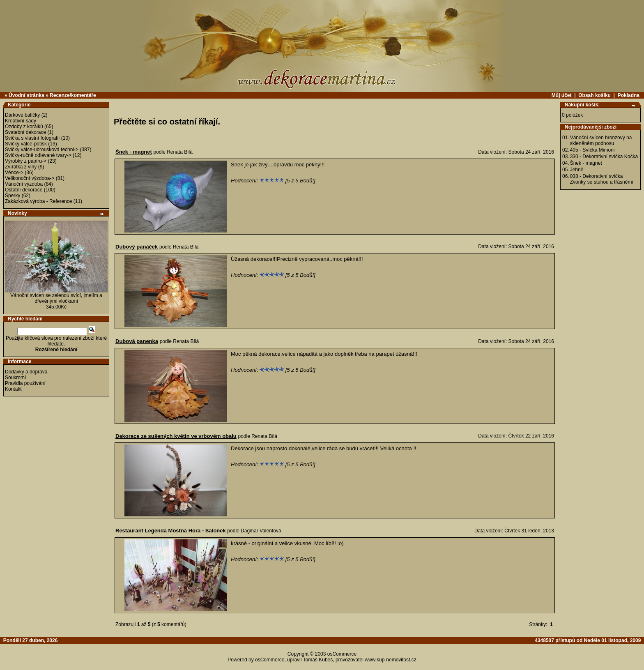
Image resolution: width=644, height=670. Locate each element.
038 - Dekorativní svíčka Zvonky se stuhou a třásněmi (601, 179)
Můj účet (562, 95)
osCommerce (342, 654)
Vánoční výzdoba (24, 184)
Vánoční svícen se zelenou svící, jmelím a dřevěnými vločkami (56, 298)
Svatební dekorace (25, 132)
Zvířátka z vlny (21, 167)
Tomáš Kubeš (318, 660)
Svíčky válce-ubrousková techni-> (42, 150)
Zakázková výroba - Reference (38, 201)
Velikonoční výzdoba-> (30, 178)
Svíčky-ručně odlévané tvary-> (38, 155)
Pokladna (629, 95)
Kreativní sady (21, 121)
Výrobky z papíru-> (26, 161)
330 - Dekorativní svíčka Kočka (604, 157)
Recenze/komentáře (73, 95)
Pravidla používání (25, 383)
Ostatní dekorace (24, 190)
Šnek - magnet (586, 163)
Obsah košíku (595, 95)
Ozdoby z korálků (24, 127)
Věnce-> (14, 173)
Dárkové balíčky (22, 115)
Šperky (13, 196)
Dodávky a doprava (26, 372)
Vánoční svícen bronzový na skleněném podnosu (601, 140)
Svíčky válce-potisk (26, 144)
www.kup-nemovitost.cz (390, 660)
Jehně (577, 170)
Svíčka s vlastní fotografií (32, 138)
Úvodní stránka (26, 95)
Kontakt (13, 389)
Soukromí (15, 378)
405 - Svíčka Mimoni (592, 150)
